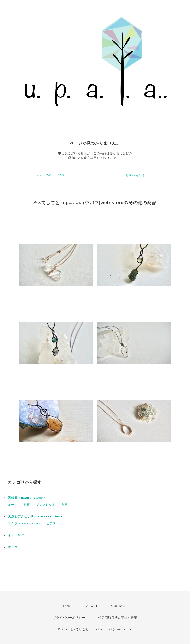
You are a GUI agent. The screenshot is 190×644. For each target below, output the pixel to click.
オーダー (14, 547)
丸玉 (65, 505)
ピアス (51, 523)
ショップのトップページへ (55, 175)
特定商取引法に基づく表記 (118, 618)
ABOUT (92, 606)
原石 (27, 505)
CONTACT (119, 606)
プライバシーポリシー (69, 618)
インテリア (16, 535)
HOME (68, 606)
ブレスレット (46, 505)
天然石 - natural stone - (26, 498)
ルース (13, 505)
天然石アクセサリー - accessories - (35, 516)
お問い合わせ (135, 175)
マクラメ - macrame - (24, 523)
